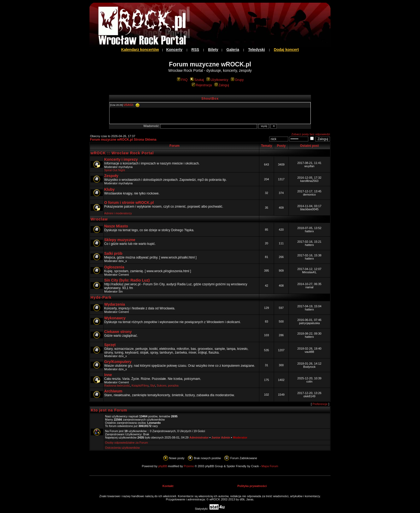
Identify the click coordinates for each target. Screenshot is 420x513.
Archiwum (113, 391)
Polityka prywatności (252, 486)
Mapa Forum (270, 466)
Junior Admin (221, 437)
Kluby (109, 189)
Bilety (213, 50)
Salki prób (113, 253)
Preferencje (320, 404)
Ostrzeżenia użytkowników (122, 448)
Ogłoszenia (114, 267)
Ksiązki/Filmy (140, 385)
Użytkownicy (217, 80)
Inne (108, 375)
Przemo (189, 466)
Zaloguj (222, 85)
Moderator (240, 437)
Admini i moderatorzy (118, 213)
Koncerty (174, 50)
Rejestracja (202, 85)
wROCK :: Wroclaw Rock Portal (122, 153)
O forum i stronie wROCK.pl (129, 203)
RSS (195, 50)
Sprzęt (110, 345)
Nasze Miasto (116, 226)
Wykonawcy (115, 318)
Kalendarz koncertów (140, 50)
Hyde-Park (101, 297)
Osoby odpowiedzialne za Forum (126, 443)
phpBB (163, 466)
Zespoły (111, 176)
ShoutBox (210, 99)
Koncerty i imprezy (121, 159)
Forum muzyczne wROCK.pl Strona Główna (123, 140)
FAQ (182, 80)
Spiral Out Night (115, 170)
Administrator (199, 437)
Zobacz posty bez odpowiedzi (311, 134)
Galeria (233, 50)
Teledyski (256, 50)
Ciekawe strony (118, 332)
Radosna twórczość (117, 385)
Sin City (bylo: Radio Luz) (127, 280)
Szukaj (197, 80)
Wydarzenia (115, 304)
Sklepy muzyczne (120, 240)
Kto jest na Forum (109, 410)
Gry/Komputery (118, 362)
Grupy (237, 80)
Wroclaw (99, 219)
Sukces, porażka (168, 385)
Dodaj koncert (286, 50)
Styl (153, 385)
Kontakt (168, 486)
